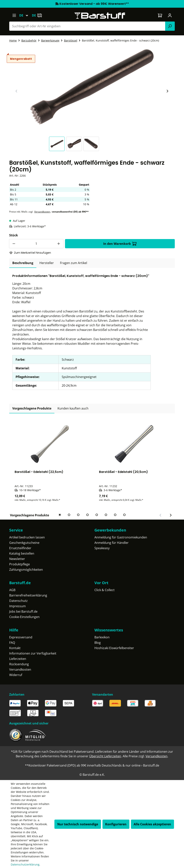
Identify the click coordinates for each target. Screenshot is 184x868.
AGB (12, 590)
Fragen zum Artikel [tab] (74, 263)
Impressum (17, 606)
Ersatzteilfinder (20, 548)
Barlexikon (102, 637)
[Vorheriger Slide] (17, 91)
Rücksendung (19, 664)
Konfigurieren (116, 824)
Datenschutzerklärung (25, 864)
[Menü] (14, 15)
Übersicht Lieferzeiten (105, 756)
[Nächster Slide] (167, 91)
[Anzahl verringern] (14, 244)
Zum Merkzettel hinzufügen (30, 253)
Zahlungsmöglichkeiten (26, 570)
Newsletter (17, 559)
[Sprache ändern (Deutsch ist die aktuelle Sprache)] (25, 15)
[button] (58, 144)
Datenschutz (18, 601)
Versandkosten (42, 212)
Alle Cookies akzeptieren (152, 824)
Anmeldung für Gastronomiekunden (121, 537)
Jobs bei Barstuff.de (23, 611)
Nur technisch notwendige (78, 824)
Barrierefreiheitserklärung (28, 595)
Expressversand (21, 637)
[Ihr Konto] (170, 15)
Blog (98, 643)
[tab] (23, 263)
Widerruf (16, 675)
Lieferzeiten (18, 659)
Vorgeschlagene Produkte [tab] (32, 408)
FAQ (12, 643)
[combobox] (87, 26)
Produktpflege (20, 564)
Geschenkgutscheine (24, 543)
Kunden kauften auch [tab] (73, 408)
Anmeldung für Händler (112, 543)
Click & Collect (104, 590)
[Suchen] (170, 26)
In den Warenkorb (120, 244)
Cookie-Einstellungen (24, 617)
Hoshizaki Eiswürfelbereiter (114, 648)
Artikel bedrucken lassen (27, 537)
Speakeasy (102, 548)
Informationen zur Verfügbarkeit (33, 653)
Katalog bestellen (22, 553)
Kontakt (15, 648)
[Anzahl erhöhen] (59, 244)
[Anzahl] (36, 244)
